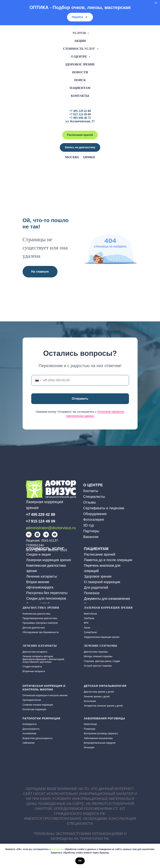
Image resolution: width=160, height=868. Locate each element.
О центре (79, 57)
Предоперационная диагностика (40, 618)
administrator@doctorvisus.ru (51, 528)
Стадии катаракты (32, 667)
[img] (29, 535)
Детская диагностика (34, 628)
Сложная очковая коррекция (38, 705)
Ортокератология (32, 700)
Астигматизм (29, 734)
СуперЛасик (90, 632)
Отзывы (89, 502)
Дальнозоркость (31, 729)
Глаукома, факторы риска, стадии (102, 661)
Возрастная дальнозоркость (38, 738)
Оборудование (95, 514)
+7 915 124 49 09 (80, 114)
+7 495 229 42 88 (80, 111)
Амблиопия (29, 743)
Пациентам (80, 88)
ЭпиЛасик (89, 618)
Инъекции (89, 747)
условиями (58, 849)
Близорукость (30, 724)
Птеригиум (90, 729)
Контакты (80, 96)
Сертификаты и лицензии (104, 508)
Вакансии (91, 537)
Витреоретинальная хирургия (100, 743)
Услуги (79, 33)
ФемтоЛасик (91, 614)
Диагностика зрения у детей (99, 692)
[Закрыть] (156, 3)
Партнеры (91, 531)
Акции (80, 41)
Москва (72, 157)
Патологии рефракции (42, 718)
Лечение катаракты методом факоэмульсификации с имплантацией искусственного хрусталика (43, 659)
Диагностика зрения (41, 608)
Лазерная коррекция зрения (108, 608)
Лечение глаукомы (101, 646)
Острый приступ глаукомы (98, 666)
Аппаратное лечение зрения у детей (103, 706)
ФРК (86, 623)
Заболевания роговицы (105, 718)
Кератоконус (91, 724)
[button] (80, 147)
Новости (80, 72)
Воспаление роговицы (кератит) (101, 734)
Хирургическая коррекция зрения (102, 637)
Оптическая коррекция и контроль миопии (45, 695)
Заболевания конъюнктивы (98, 738)
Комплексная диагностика (37, 614)
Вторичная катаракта (34, 671)
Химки (89, 157)
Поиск (80, 80)
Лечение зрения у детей (97, 697)
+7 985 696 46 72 (80, 118)
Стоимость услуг (79, 49)
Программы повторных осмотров (40, 623)
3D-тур (89, 525)
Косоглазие (90, 701)
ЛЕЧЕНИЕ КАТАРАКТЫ (40, 646)
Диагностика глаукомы (96, 652)
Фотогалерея (94, 520)
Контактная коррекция (34, 709)
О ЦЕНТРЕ (93, 485)
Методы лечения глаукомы (98, 656)
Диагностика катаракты (35, 652)
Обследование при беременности (41, 632)
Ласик (87, 628)
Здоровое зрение (80, 64)
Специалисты (94, 497)
